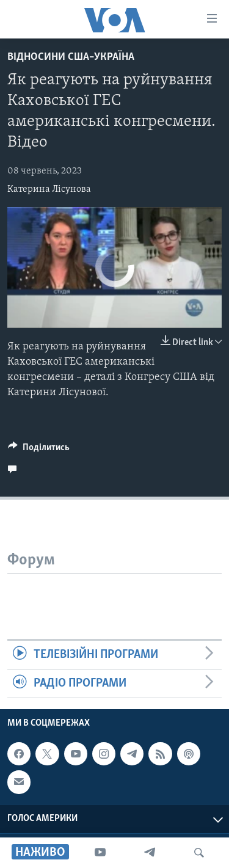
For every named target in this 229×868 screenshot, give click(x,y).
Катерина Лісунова (49, 189)
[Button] (39, 450)
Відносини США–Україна (71, 57)
